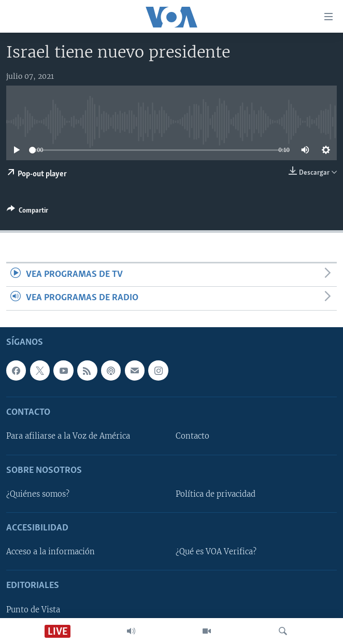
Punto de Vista (33, 609)
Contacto (192, 436)
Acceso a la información (51, 552)
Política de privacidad (216, 494)
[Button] (27, 212)
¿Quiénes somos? (38, 494)
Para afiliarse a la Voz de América (68, 436)
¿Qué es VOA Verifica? (216, 552)
